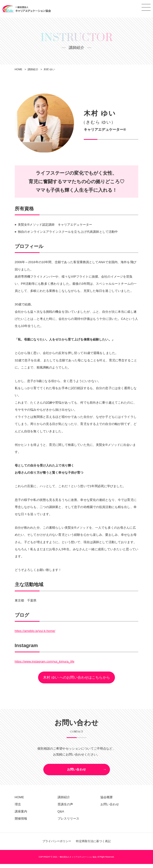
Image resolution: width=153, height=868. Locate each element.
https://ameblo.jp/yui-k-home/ (36, 631)
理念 (18, 808)
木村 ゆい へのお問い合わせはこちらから (76, 678)
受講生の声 (65, 808)
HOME (20, 801)
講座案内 (21, 815)
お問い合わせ (76, 772)
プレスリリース (69, 823)
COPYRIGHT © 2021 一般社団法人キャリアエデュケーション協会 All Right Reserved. (76, 861)
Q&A (61, 815)
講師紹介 (64, 801)
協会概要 (107, 801)
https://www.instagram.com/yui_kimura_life (46, 662)
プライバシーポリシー (55, 845)
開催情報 (21, 823)
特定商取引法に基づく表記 (94, 845)
